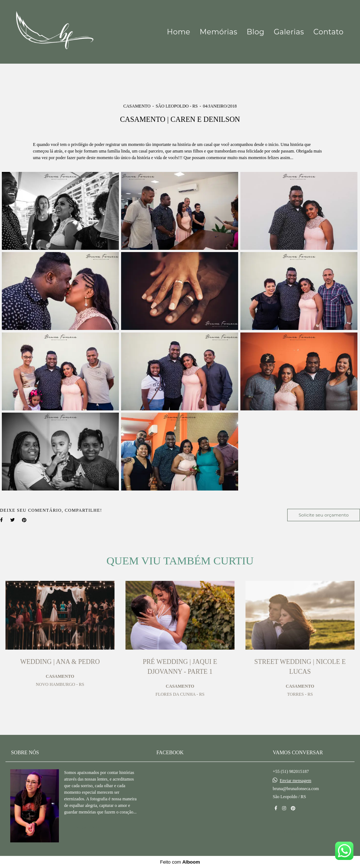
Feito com (180, 862)
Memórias (219, 32)
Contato (329, 32)
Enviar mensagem (295, 781)
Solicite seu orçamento (324, 515)
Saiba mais (87, 827)
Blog (255, 32)
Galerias (289, 32)
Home (179, 32)
